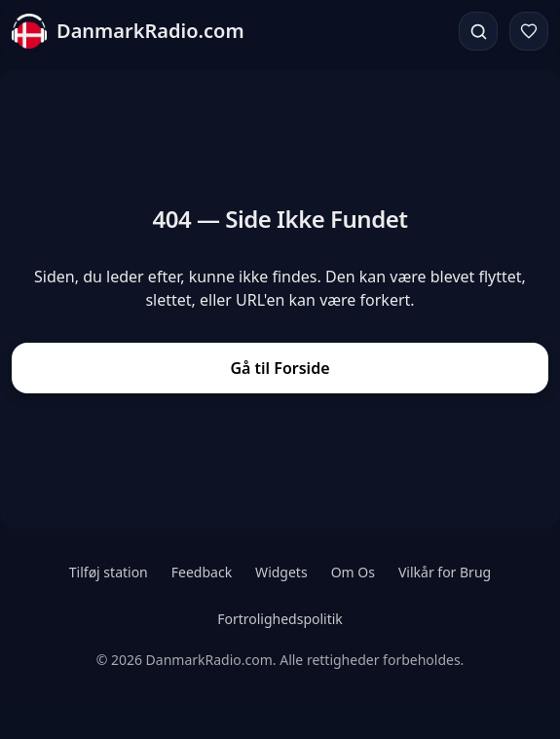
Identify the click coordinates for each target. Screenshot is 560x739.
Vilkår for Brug (445, 572)
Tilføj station (109, 572)
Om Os (353, 572)
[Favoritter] (529, 31)
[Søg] (478, 31)
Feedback (202, 572)
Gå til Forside (280, 368)
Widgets (281, 572)
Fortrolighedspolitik (280, 619)
